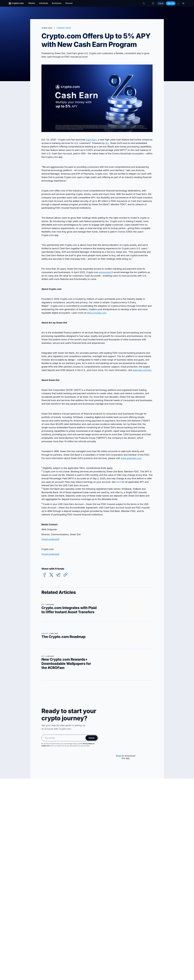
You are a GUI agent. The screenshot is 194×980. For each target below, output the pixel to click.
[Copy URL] (66, 575)
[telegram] (58, 575)
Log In (161, 3)
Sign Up (171, 3)
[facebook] (45, 575)
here (119, 482)
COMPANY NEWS (64, 28)
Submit (92, 738)
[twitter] (51, 575)
